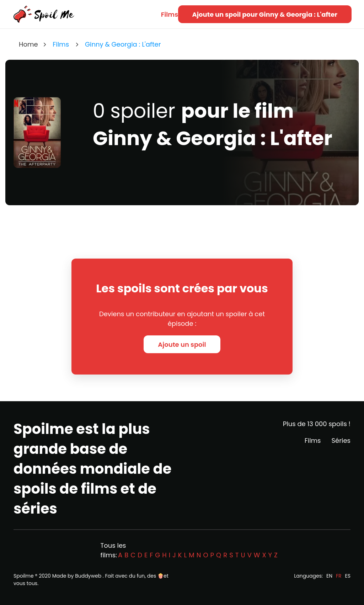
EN (329, 576)
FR (339, 576)
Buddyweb (88, 576)
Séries (341, 441)
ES (348, 576)
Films (170, 14)
